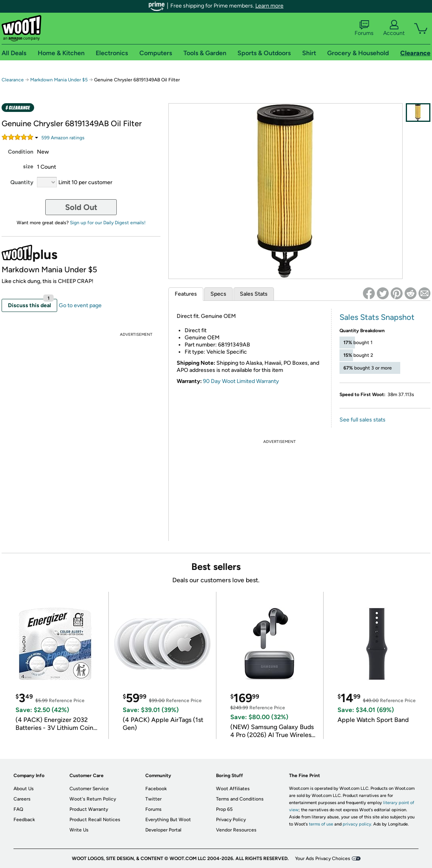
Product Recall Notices (95, 820)
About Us (24, 789)
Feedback (24, 820)
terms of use (321, 824)
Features (186, 294)
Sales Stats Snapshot (377, 317)
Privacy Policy (231, 820)
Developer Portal (163, 830)
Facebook (156, 789)
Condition (21, 152)
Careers (22, 799)
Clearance (13, 80)
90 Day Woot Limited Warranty (241, 381)
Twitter (153, 799)
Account (394, 28)
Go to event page (80, 305)
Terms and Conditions (240, 799)
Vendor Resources (236, 830)
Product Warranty (89, 809)
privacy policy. (357, 824)
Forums (364, 28)
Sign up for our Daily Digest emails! (108, 223)
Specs (218, 294)
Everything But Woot (168, 820)
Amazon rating (63, 138)
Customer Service (89, 789)
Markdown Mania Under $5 (59, 80)
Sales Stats (254, 294)
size (28, 166)
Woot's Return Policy (93, 799)
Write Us (79, 830)
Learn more (269, 6)
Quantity (22, 182)
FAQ (18, 809)
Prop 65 (224, 809)
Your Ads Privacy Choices (323, 858)
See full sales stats (363, 420)
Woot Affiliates (233, 789)
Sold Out (81, 207)
